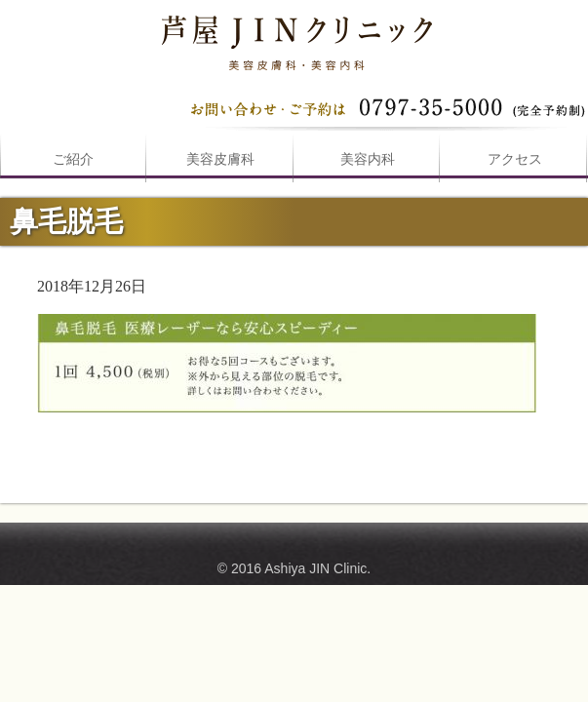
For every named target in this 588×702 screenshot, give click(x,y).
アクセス (515, 159)
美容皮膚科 (220, 159)
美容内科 (368, 159)
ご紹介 (73, 159)
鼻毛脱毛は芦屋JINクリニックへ (294, 39)
